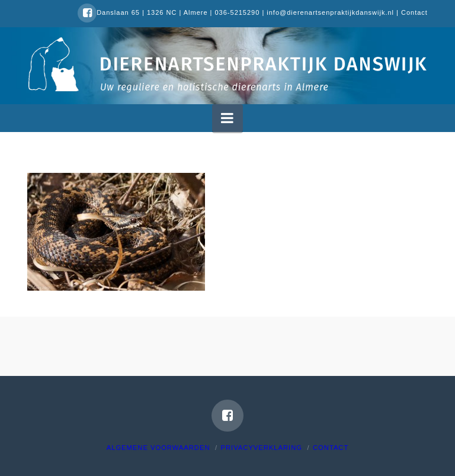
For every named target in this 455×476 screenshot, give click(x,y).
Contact (414, 12)
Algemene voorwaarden (158, 448)
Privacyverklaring (262, 448)
